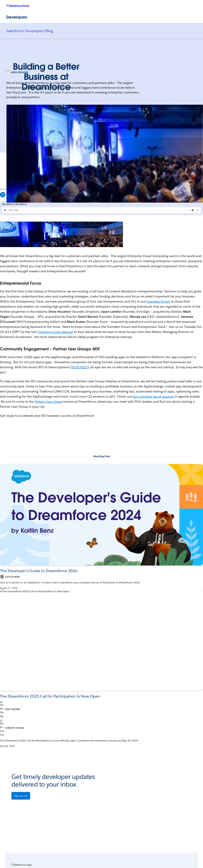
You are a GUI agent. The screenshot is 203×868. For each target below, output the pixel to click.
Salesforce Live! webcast (56, 332)
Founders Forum (158, 301)
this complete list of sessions (153, 396)
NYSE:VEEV (80, 367)
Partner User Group (49, 402)
